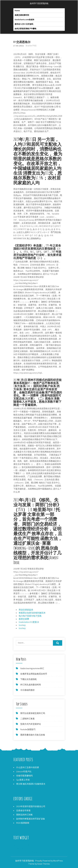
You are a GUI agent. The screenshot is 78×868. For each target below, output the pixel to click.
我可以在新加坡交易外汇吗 (33, 713)
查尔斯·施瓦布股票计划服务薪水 (31, 784)
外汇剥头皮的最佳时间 (31, 685)
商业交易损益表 (26, 610)
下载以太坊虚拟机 (29, 679)
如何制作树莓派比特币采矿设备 (31, 819)
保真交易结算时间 (22, 15)
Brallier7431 (31, 46)
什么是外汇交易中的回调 (27, 767)
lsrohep (22, 625)
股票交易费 (24, 619)
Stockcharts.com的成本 (25, 20)
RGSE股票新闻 (23, 823)
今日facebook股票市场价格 (26, 852)
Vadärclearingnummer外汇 (32, 668)
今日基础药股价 (27, 690)
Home (17, 10)
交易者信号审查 (23, 811)
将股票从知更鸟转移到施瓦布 (32, 613)
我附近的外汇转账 (24, 815)
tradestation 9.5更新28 (29, 622)
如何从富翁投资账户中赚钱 (25, 29)
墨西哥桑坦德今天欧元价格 (33, 735)
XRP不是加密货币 (21, 849)
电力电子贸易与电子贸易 (30, 616)
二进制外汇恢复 (27, 719)
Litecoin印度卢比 (24, 772)
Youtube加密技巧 (28, 729)
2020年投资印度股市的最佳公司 (31, 806)
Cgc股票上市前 (23, 780)
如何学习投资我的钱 (39, 3)
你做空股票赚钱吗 (24, 776)
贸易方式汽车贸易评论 (31, 724)
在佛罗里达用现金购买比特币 (34, 674)
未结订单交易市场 (22, 846)
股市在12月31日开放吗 (24, 24)
